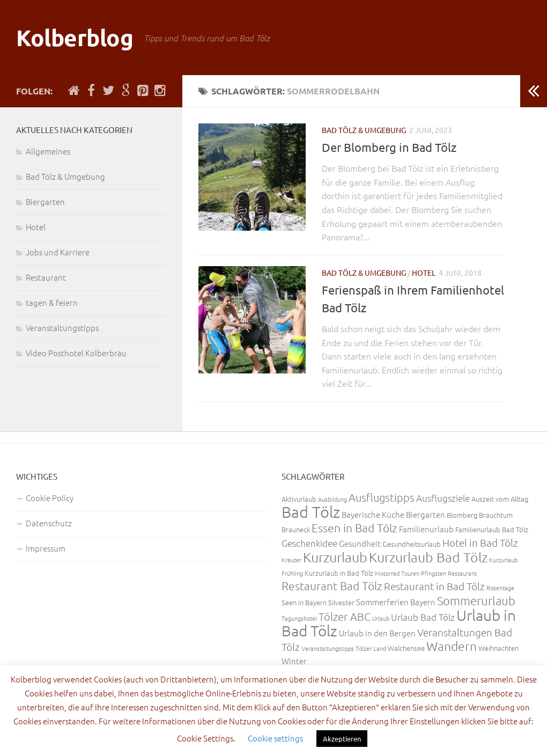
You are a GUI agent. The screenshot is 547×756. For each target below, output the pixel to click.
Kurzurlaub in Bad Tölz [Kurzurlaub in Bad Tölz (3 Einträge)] (339, 573)
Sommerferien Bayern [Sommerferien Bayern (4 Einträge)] (396, 602)
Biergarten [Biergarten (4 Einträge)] (426, 514)
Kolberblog (75, 37)
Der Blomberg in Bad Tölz (389, 147)
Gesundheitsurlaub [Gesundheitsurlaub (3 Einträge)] (412, 544)
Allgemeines (48, 151)
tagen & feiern (52, 302)
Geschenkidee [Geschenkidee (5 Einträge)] (309, 543)
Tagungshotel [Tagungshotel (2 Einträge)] (299, 618)
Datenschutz (49, 523)
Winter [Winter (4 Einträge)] (294, 661)
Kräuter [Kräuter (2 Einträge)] (291, 560)
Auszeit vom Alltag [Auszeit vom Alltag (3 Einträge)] (500, 499)
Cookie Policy (50, 498)
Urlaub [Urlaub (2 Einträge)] (381, 618)
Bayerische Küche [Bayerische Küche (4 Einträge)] (373, 514)
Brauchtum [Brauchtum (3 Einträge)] (496, 515)
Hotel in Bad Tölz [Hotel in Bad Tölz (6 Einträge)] (480, 542)
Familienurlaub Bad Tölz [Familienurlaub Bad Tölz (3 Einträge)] (492, 529)
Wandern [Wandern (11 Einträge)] (452, 646)
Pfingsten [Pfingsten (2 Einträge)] (434, 573)
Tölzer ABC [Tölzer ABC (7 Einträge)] (345, 616)
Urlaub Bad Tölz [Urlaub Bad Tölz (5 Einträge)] (423, 617)
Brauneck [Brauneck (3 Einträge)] (296, 529)
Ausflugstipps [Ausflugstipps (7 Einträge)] (382, 497)
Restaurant (46, 277)
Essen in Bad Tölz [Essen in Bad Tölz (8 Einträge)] (354, 528)
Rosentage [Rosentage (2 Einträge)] (500, 588)
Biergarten (45, 201)
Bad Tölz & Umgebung (364, 130)
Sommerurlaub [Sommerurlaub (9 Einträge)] (476, 600)
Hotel (424, 273)
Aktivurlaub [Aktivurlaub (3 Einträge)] (299, 499)
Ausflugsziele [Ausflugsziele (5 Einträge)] (443, 498)
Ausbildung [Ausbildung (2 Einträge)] (332, 499)
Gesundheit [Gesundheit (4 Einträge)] (360, 543)
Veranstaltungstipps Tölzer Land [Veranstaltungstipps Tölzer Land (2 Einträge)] (344, 648)
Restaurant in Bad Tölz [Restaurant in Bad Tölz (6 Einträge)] (434, 586)
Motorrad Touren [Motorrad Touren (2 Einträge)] (397, 573)
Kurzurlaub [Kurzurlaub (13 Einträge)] (335, 557)
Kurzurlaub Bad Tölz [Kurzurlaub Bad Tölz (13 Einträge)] (428, 557)
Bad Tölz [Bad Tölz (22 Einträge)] (311, 512)
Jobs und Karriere (58, 252)
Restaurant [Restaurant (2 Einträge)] (462, 573)
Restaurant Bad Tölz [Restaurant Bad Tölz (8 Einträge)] (332, 586)
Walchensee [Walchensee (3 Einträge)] (406, 648)
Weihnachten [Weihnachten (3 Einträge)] (498, 648)
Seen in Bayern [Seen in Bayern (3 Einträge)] (304, 602)
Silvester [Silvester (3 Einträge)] (341, 602)
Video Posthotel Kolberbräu (76, 353)
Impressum (46, 548)
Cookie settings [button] (275, 738)
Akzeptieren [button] (342, 739)
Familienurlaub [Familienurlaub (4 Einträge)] (426, 529)
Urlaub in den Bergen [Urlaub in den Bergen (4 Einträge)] (377, 633)
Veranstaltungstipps (62, 328)
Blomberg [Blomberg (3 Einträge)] (462, 515)
